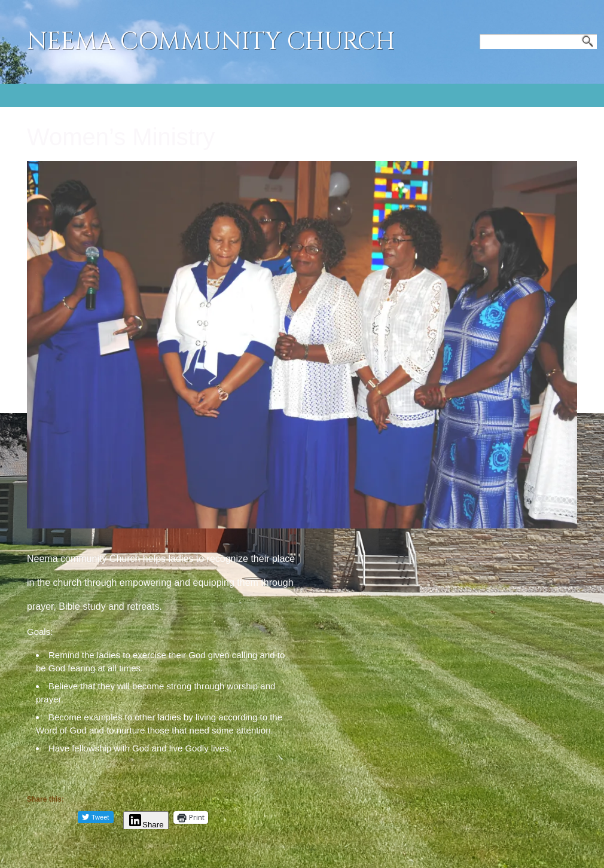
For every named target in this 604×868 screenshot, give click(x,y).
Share (146, 825)
